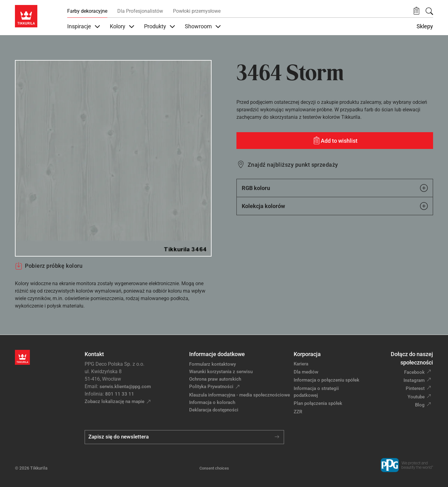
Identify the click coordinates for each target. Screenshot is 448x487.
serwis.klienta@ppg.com (125, 387)
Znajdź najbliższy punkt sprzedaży (293, 165)
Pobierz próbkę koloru (49, 266)
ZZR (298, 412)
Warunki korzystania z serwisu (221, 372)
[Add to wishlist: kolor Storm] (335, 141)
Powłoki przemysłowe (197, 11)
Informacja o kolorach (212, 402)
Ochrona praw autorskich (215, 379)
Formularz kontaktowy (212, 364)
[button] (416, 11)
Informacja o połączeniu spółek (327, 380)
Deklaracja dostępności (214, 410)
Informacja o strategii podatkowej (316, 392)
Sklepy (425, 26)
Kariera (301, 364)
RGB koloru (335, 188)
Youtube (416, 397)
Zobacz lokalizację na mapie (114, 401)
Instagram (414, 380)
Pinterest (415, 388)
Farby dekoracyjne (87, 11)
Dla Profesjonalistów (140, 11)
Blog (420, 405)
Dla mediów (306, 372)
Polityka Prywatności (211, 387)
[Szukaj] (429, 11)
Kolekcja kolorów (335, 206)
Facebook (414, 372)
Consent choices (214, 468)
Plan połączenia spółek (318, 403)
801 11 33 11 (120, 394)
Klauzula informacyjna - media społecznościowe (240, 395)
